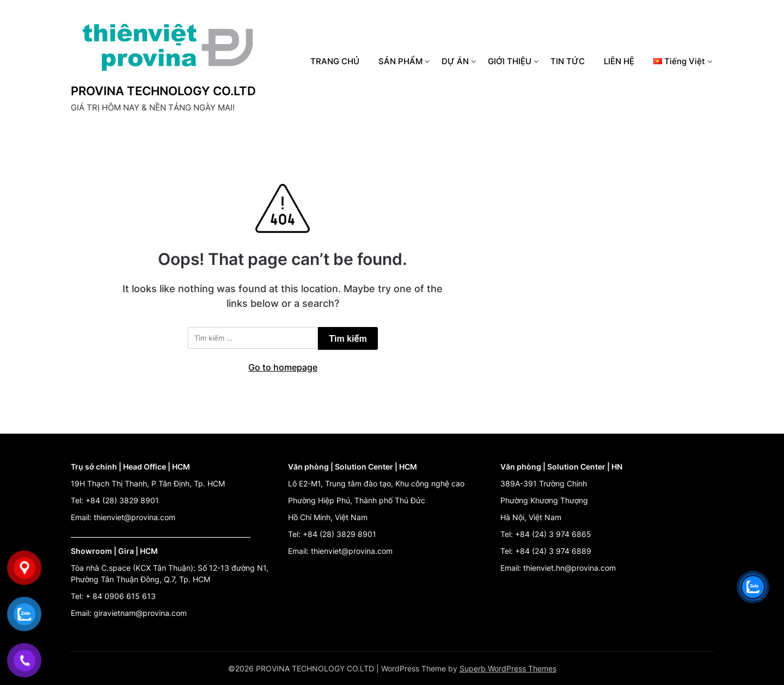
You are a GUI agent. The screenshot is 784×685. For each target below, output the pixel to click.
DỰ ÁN (455, 61)
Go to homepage (283, 367)
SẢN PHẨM (400, 61)
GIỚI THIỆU (510, 61)
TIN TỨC (568, 61)
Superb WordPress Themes (508, 668)
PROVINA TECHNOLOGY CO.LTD (163, 91)
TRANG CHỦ (335, 61)
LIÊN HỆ (619, 61)
